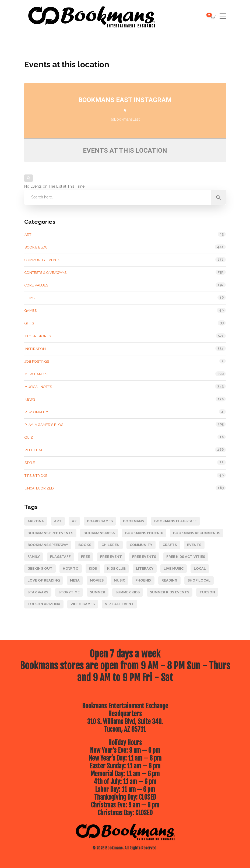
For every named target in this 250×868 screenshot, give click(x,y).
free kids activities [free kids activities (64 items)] (186, 557)
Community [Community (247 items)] (141, 545)
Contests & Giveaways (45, 273)
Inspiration (35, 349)
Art (28, 235)
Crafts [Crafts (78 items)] (170, 545)
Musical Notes (38, 387)
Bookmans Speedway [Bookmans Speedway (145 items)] (48, 545)
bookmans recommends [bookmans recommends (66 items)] (197, 533)
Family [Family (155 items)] (34, 557)
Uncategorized (39, 488)
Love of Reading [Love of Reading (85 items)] (44, 580)
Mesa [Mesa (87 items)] (75, 580)
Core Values (36, 285)
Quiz (29, 437)
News (30, 399)
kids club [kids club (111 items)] (116, 568)
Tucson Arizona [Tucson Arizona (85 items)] (44, 604)
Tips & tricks (36, 476)
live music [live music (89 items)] (174, 568)
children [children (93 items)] (110, 545)
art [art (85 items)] (58, 521)
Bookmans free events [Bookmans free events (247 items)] (50, 533)
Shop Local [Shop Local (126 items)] (199, 580)
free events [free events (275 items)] (144, 557)
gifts (29, 323)
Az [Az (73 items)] (74, 521)
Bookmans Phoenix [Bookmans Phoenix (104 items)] (144, 533)
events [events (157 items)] (194, 545)
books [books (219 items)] (85, 545)
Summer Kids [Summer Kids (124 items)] (128, 592)
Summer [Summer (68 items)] (98, 592)
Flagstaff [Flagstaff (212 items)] (60, 557)
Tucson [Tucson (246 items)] (207, 592)
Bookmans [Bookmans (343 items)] (133, 521)
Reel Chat (34, 450)
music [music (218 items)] (119, 580)
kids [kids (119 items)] (93, 568)
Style (30, 463)
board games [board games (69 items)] (100, 521)
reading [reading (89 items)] (169, 580)
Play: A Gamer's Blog (44, 425)
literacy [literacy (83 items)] (145, 568)
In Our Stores (38, 336)
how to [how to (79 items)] (71, 568)
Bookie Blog (36, 247)
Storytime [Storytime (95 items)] (69, 592)
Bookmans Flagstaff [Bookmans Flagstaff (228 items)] (175, 521)
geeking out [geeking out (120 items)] (40, 568)
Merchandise (37, 374)
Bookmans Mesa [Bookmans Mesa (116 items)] (99, 533)
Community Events (42, 260)
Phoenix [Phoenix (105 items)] (143, 580)
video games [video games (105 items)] (83, 604)
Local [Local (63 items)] (200, 568)
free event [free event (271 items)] (111, 557)
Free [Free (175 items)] (85, 557)
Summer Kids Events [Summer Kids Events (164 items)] (170, 592)
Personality (36, 412)
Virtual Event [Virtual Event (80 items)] (119, 604)
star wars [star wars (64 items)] (38, 592)
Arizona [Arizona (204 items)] (36, 521)
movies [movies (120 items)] (97, 580)
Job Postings (37, 361)
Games (31, 311)
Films (29, 298)
